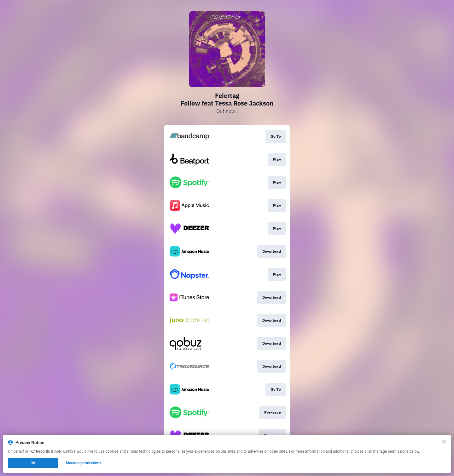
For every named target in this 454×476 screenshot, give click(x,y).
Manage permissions (84, 463)
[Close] (444, 442)
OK (33, 463)
